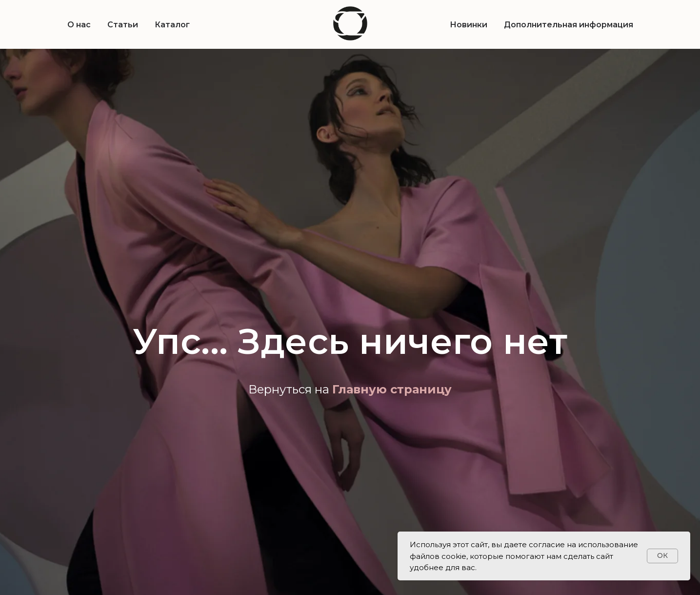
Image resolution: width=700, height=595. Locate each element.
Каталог (172, 25)
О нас (79, 25)
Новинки (469, 25)
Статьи (123, 25)
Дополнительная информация (569, 25)
